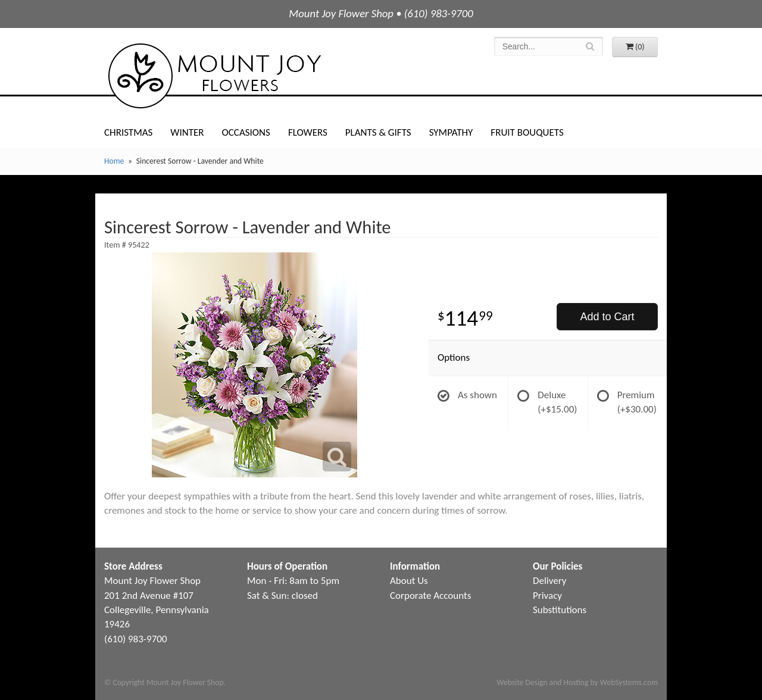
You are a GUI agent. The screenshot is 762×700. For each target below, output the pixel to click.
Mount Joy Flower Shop (214, 76)
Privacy (547, 596)
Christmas (128, 132)
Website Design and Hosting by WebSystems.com (577, 682)
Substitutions (560, 610)
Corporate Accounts (430, 596)
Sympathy (451, 132)
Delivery (549, 581)
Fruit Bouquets (527, 132)
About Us (409, 581)
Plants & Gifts (378, 132)
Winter (187, 132)
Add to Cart (607, 317)
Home (114, 161)
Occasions (246, 132)
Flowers (308, 132)
